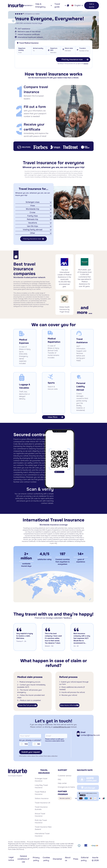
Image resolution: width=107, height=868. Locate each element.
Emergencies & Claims (66, 787)
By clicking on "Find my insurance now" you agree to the (73, 64)
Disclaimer (57, 859)
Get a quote (92, 5)
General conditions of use (23, 859)
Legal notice (11, 859)
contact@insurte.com (62, 727)
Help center (62, 783)
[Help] (68, 6)
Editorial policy (85, 859)
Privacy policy (36, 859)
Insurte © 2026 (95, 859)
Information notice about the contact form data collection (38, 756)
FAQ (59, 779)
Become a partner (65, 798)
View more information (69, 705)
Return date (69, 48)
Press (76, 859)
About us (68, 859)
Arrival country (38, 48)
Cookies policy (46, 859)
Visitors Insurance (42, 798)
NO (39, 744)
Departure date (54, 49)
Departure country (22, 49)
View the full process (27, 705)
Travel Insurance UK (43, 803)
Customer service (65, 776)
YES (26, 744)
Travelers (83, 48)
